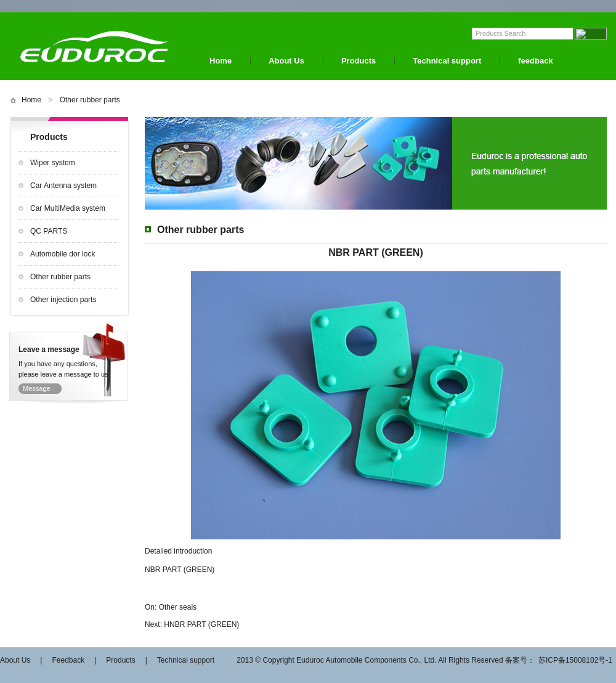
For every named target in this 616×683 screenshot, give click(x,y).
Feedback (68, 660)
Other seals (178, 607)
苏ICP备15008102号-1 (575, 660)
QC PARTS (49, 231)
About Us (286, 61)
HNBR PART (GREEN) (201, 624)
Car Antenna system (63, 186)
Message (37, 388)
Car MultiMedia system (68, 208)
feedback (535, 61)
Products (359, 61)
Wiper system (53, 163)
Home (221, 61)
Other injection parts (63, 300)
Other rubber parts (90, 100)
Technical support (447, 61)
